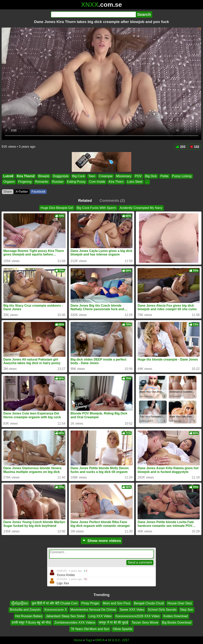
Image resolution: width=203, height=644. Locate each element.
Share (8, 192)
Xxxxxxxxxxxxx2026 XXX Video (137, 616)
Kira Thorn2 (26, 176)
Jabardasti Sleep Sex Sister (65, 616)
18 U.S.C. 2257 (118, 640)
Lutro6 (8, 176)
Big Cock (79, 176)
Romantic (42, 182)
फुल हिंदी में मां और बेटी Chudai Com (55, 603)
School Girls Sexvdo (162, 610)
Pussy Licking (182, 176)
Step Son (187, 610)
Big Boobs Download (177, 622)
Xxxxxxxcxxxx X (56, 610)
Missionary (124, 176)
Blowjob (44, 176)
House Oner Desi (180, 603)
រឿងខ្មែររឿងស (20, 603)
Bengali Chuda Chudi (149, 603)
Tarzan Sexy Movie (145, 622)
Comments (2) (112, 200)
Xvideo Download (176, 616)
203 (181, 147)
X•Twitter (22, 192)
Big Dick (151, 176)
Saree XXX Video (132, 610)
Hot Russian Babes (29, 616)
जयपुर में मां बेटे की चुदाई (113, 622)
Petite (164, 176)
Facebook (38, 192)
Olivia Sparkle (123, 629)
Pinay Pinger (90, 603)
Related (85, 200)
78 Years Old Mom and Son (90, 629)
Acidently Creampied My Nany (141, 208)
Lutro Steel (135, 182)
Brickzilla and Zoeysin (25, 610)
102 (194, 147)
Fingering (25, 182)
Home (78, 640)
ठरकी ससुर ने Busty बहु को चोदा (31, 622)
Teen (92, 176)
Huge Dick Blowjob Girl (57, 208)
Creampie (106, 176)
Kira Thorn (116, 182)
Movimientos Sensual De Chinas (93, 610)
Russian (58, 182)
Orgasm (9, 182)
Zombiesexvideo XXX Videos (75, 622)
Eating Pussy (76, 182)
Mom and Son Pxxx (117, 603)
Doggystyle (61, 176)
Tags (89, 640)
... (147, 182)
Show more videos (102, 541)
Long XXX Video (100, 616)
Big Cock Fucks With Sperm (96, 208)
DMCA (100, 640)
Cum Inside (97, 182)
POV (138, 176)
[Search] (93, 14)
